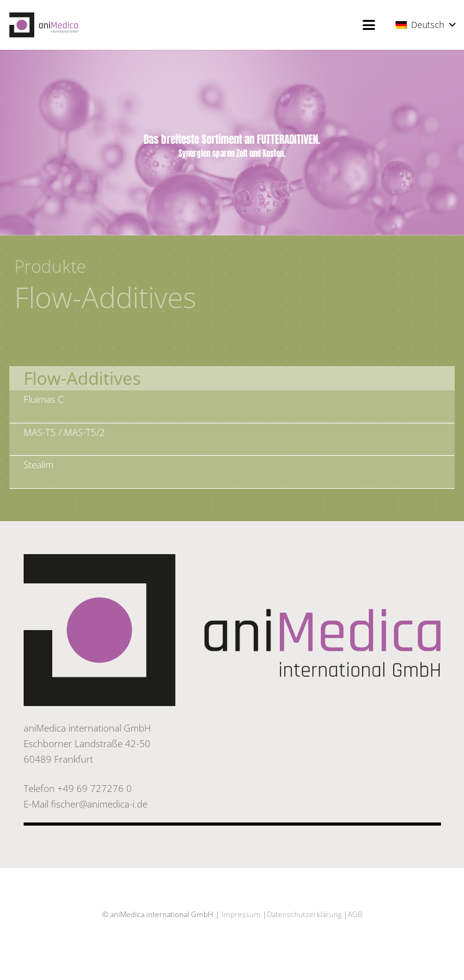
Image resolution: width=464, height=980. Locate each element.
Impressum (241, 914)
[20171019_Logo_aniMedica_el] (44, 25)
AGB (355, 914)
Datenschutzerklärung (304, 914)
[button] (369, 25)
